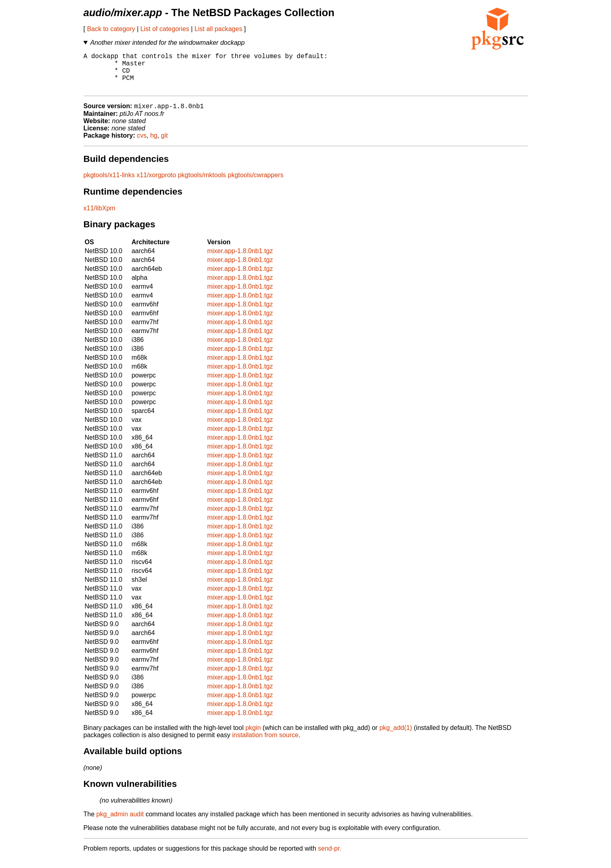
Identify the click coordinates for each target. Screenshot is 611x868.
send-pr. (330, 858)
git (165, 145)
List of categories (165, 29)
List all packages (218, 29)
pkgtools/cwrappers (256, 184)
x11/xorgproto (156, 184)
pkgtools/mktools (202, 184)
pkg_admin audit (120, 823)
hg (154, 145)
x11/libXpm (100, 217)
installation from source (266, 744)
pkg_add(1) (396, 737)
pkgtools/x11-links (109, 184)
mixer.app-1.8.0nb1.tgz (240, 260)
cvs (142, 145)
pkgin (253, 737)
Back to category (111, 29)
